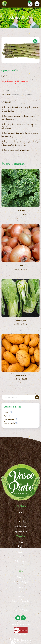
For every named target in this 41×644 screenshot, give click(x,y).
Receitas (21, 537)
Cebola (20, 266)
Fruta (6, 416)
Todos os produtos (27, 94)
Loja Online (21, 507)
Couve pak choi (20, 321)
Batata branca (21, 375)
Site (21, 572)
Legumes (16, 94)
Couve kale (21, 211)
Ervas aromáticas (9, 419)
